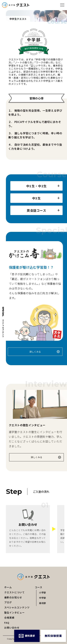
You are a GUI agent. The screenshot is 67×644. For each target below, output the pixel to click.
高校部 (43, 603)
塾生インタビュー (14, 612)
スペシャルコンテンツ (17, 607)
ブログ (8, 602)
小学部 (43, 593)
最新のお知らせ (13, 597)
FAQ (7, 623)
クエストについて (14, 592)
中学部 (43, 598)
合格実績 (9, 618)
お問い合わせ (12, 628)
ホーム (8, 587)
